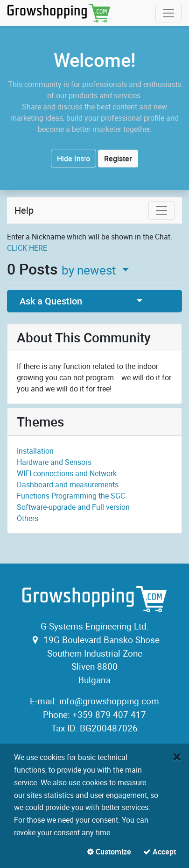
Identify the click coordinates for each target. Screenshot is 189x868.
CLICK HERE (27, 248)
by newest (90, 270)
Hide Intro (73, 159)
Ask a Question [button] (51, 301)
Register (118, 159)
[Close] (177, 757)
